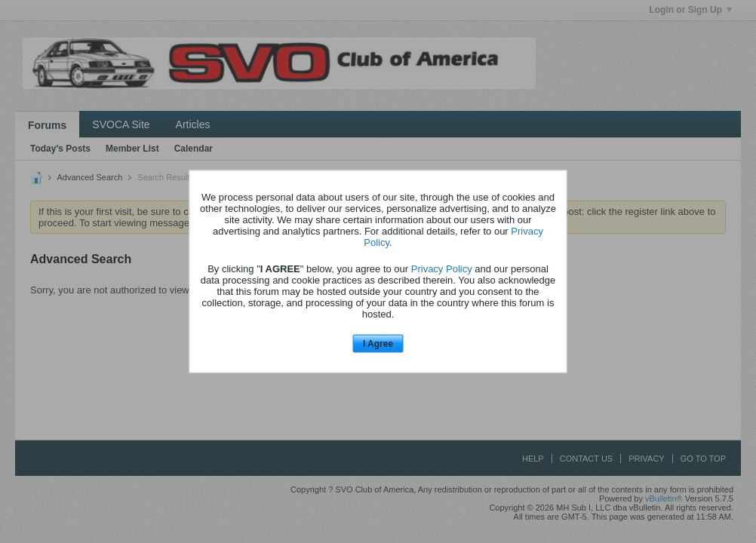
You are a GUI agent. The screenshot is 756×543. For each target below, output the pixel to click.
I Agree (378, 343)
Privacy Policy (442, 268)
